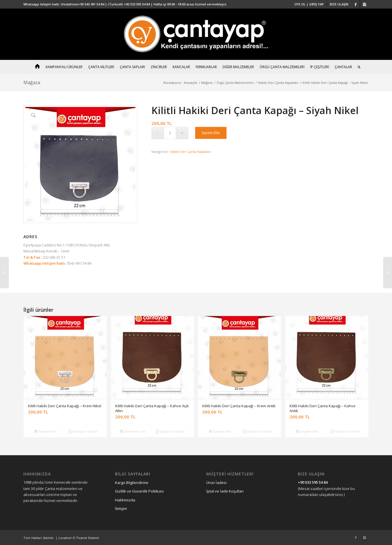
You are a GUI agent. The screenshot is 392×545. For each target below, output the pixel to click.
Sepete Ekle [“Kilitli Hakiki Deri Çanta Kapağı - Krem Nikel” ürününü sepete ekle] (45, 431)
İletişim (121, 508)
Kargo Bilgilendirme (132, 483)
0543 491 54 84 (79, 263)
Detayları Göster (83, 431)
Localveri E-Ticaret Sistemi (79, 538)
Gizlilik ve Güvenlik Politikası (139, 491)
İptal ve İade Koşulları (225, 491)
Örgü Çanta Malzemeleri (235, 83)
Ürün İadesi (216, 483)
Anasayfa (190, 83)
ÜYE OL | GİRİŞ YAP (309, 4)
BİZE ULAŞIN (339, 4)
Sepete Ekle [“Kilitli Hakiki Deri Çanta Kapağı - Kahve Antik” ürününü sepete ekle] (307, 431)
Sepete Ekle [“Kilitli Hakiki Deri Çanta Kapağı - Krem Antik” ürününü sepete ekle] (220, 431)
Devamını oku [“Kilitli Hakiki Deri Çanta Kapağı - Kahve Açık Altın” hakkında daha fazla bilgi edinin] (133, 431)
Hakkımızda (125, 500)
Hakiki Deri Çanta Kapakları (278, 83)
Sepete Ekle (211, 133)
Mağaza (32, 82)
